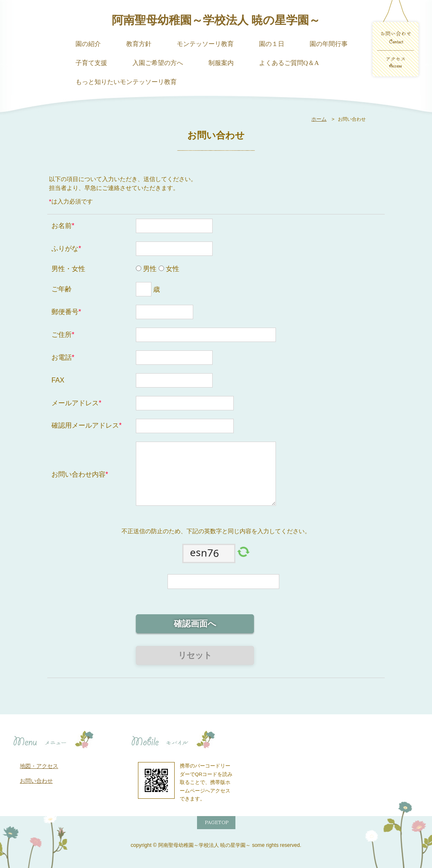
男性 (149, 269)
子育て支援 (91, 63)
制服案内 (221, 63)
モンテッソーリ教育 (205, 44)
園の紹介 (88, 44)
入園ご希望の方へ (158, 63)
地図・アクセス (39, 766)
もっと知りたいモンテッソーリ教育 (126, 82)
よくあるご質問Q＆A (289, 63)
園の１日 (272, 44)
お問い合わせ (36, 781)
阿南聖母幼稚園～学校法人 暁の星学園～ (216, 20)
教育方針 (139, 44)
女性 (172, 269)
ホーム (319, 119)
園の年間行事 (329, 44)
